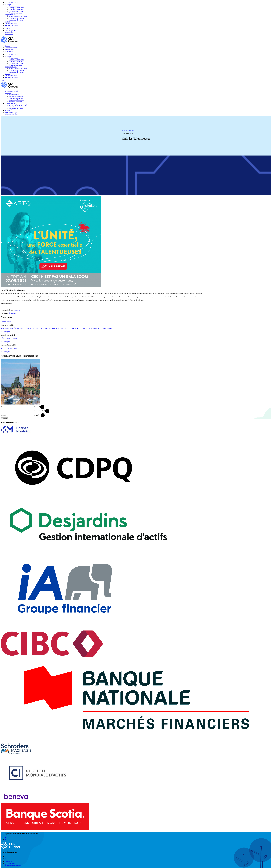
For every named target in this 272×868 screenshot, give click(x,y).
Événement (12, 313)
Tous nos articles (7, 322)
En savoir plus (5, 332)
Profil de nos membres (16, 9)
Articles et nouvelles (11, 25)
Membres (8, 4)
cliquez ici (17, 310)
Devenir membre (14, 6)
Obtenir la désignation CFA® (18, 16)
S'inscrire (4, 418)
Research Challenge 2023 (9, 348)
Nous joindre (9, 32)
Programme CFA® (11, 15)
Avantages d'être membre (17, 8)
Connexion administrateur (13, 865)
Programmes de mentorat (16, 11)
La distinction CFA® (11, 2)
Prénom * (37, 407)
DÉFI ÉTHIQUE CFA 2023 (9, 338)
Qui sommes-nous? (11, 30)
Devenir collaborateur (15, 13)
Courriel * (37, 415)
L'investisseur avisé (11, 23)
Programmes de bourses (16, 20)
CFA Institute (10, 863)
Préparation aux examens (16, 18)
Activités (8, 22)
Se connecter (9, 34)
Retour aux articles (128, 130)
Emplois (7, 29)
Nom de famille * (39, 411)
